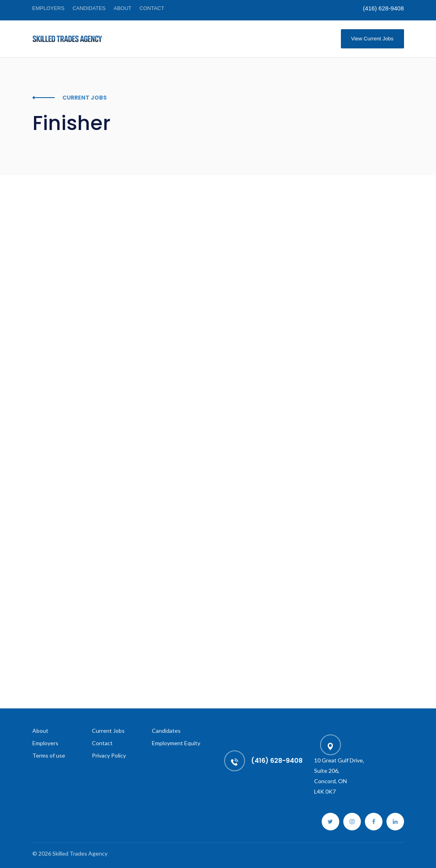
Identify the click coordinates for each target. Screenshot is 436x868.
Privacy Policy (109, 755)
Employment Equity (176, 743)
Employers (49, 8)
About (122, 8)
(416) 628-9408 (383, 8)
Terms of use (49, 755)
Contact (152, 8)
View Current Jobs (372, 39)
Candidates (89, 8)
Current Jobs (108, 731)
